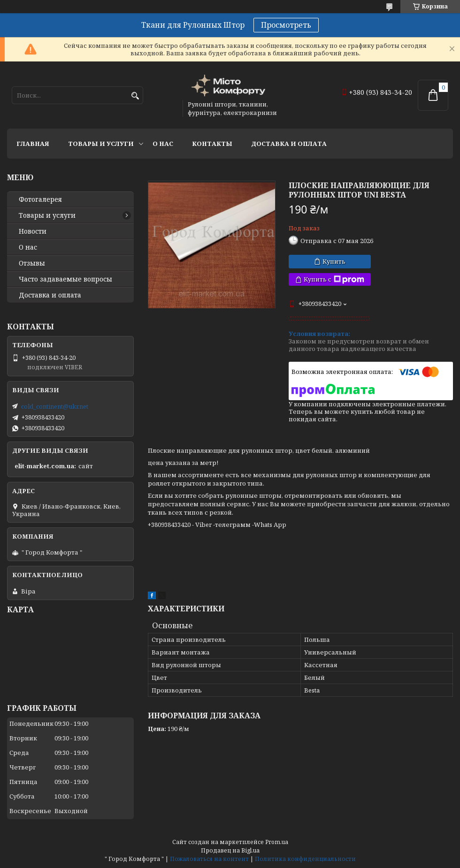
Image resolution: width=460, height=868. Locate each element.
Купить (334, 261)
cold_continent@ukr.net (55, 406)
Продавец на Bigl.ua (230, 850)
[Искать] (135, 96)
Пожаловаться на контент (209, 859)
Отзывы (32, 263)
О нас (163, 144)
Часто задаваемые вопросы (65, 279)
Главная (33, 144)
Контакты (212, 144)
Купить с (334, 279)
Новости (33, 231)
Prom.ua (277, 842)
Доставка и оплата (289, 144)
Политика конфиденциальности (305, 859)
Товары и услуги (101, 144)
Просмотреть (286, 25)
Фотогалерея (40, 199)
